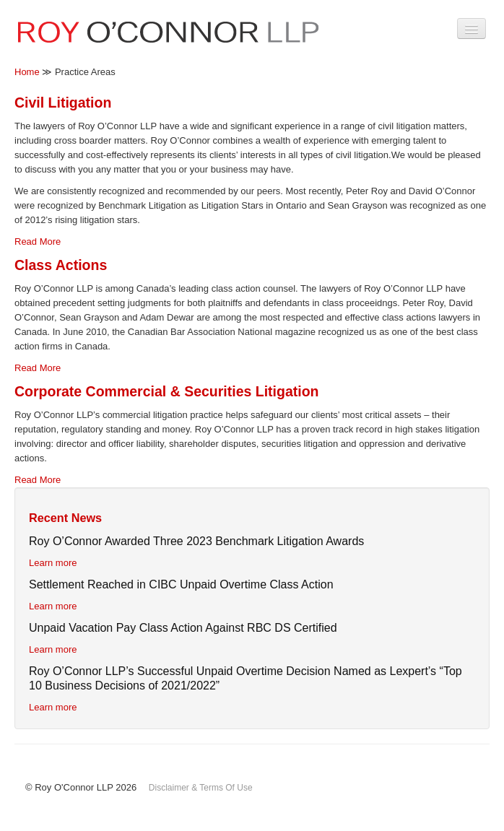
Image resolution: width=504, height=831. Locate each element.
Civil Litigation (63, 103)
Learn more (53, 563)
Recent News (65, 518)
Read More (38, 242)
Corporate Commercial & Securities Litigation (167, 391)
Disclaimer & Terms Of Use (201, 788)
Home (27, 72)
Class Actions (61, 265)
